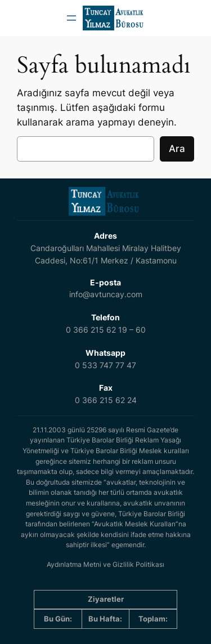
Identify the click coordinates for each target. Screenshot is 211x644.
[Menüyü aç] (71, 18)
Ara (177, 149)
